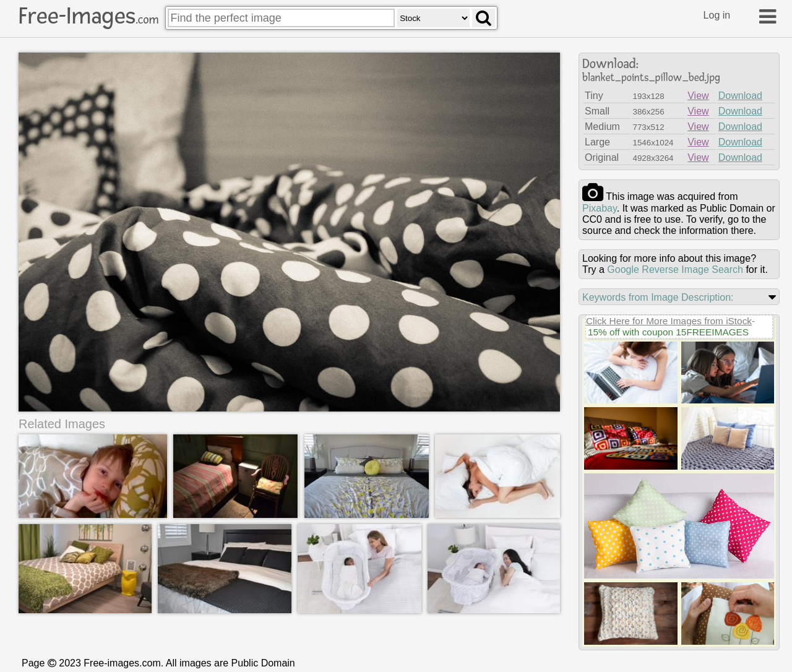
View (698, 96)
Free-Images (88, 16)
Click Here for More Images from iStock (669, 321)
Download (740, 96)
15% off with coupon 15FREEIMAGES (668, 332)
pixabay (600, 208)
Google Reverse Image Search (675, 269)
